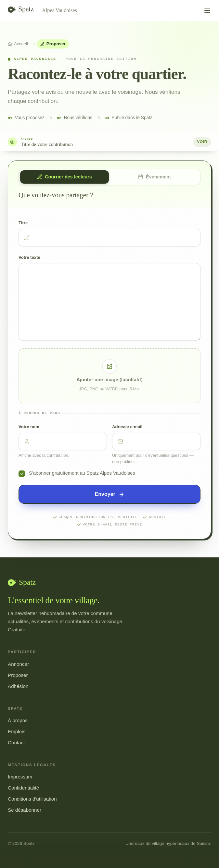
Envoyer (110, 494)
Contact (16, 742)
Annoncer (18, 664)
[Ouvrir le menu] (207, 10)
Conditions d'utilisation (32, 799)
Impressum (20, 777)
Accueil (18, 44)
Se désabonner (25, 810)
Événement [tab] (155, 177)
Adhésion (18, 686)
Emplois (17, 731)
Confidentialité (23, 788)
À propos (18, 720)
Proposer (18, 675)
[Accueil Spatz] (21, 11)
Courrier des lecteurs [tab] (64, 177)
